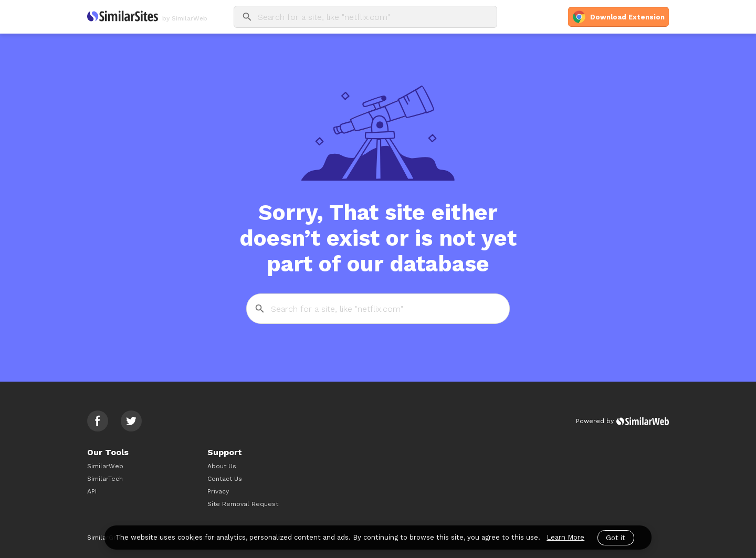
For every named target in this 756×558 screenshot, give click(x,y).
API (92, 491)
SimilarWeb (105, 466)
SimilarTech (105, 479)
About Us (222, 466)
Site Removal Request (243, 504)
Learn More (565, 537)
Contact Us (225, 479)
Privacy (218, 491)
